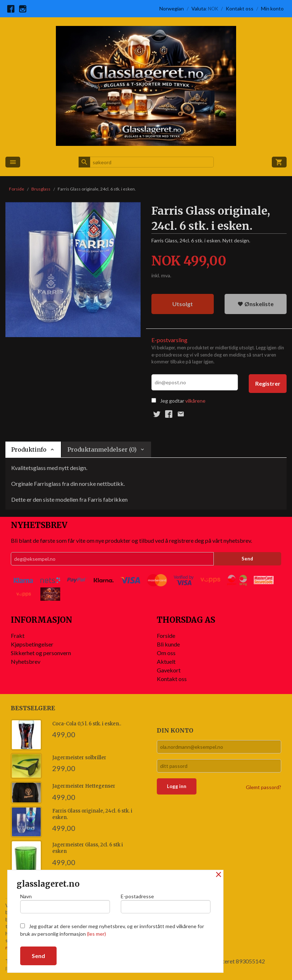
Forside (17, 189)
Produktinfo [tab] (29, 449)
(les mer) (96, 934)
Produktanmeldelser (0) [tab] (102, 449)
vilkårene (195, 401)
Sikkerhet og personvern (41, 653)
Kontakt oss (172, 679)
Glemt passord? (264, 787)
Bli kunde (168, 644)
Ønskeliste (256, 304)
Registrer (268, 383)
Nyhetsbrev (26, 661)
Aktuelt (166, 661)
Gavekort (169, 670)
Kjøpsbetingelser (32, 644)
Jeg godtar (172, 401)
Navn (65, 903)
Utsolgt (183, 304)
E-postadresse (166, 903)
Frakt (18, 636)
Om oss (166, 653)
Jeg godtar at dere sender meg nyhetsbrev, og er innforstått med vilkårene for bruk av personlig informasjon (112, 930)
